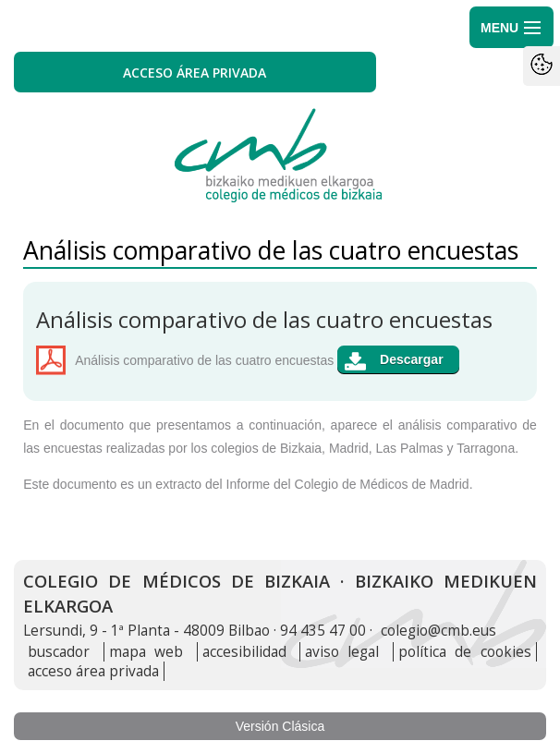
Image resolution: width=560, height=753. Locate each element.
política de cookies (465, 652)
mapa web (146, 652)
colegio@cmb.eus (438, 631)
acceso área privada (93, 671)
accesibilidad (244, 652)
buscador (59, 652)
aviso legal (342, 652)
